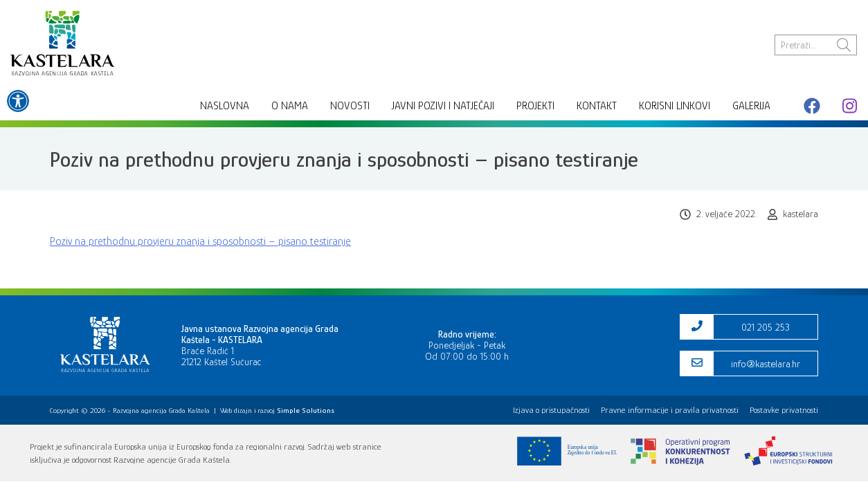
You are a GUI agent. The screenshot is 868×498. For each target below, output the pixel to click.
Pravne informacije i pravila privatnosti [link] (670, 410)
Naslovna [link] (225, 106)
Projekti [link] (535, 106)
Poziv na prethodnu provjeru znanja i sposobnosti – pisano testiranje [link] (200, 241)
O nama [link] (290, 106)
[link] (18, 101)
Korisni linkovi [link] (675, 106)
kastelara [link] (801, 214)
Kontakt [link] (597, 106)
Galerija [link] (751, 106)
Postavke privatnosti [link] (784, 410)
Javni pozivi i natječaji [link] (443, 106)
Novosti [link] (350, 106)
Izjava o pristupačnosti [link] (551, 410)
